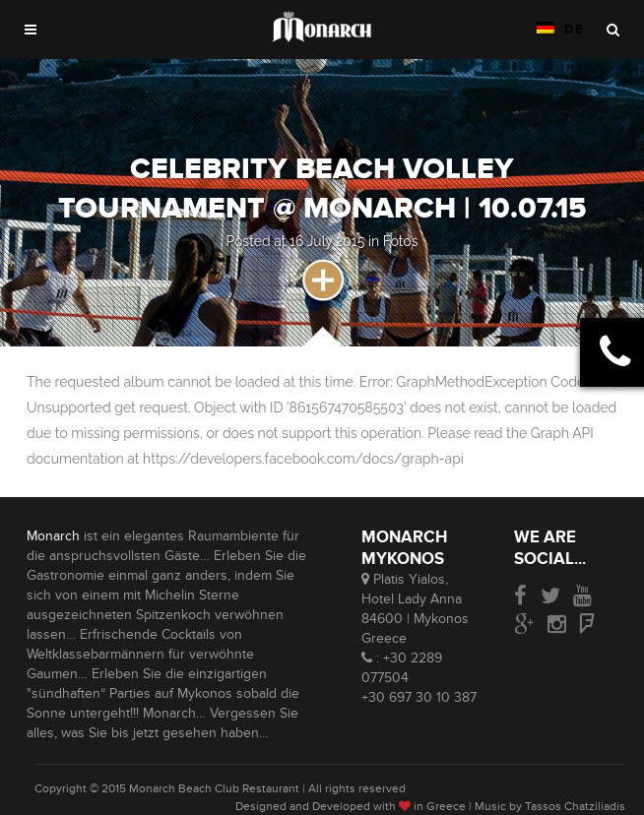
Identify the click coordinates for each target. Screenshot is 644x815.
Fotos (401, 241)
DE (561, 30)
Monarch (53, 536)
